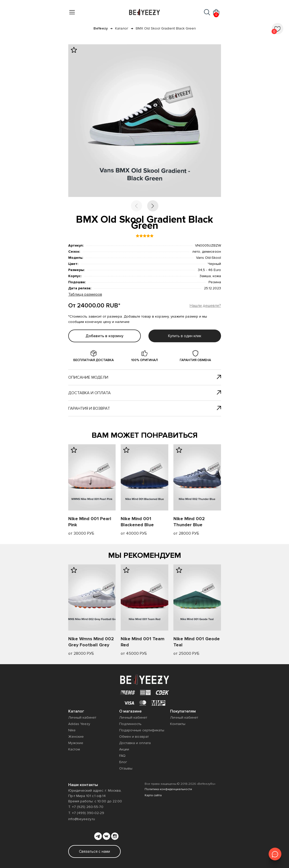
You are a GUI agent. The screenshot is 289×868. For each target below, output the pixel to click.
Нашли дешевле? (205, 306)
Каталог (122, 28)
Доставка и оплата (145, 393)
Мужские (76, 743)
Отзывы (126, 768)
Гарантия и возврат (145, 408)
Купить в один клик (185, 336)
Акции (124, 749)
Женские (76, 737)
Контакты (178, 724)
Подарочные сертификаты (142, 730)
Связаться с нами (94, 851)
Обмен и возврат (134, 737)
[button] (153, 206)
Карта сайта (153, 795)
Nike (72, 730)
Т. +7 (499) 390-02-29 (86, 813)
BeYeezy (101, 28)
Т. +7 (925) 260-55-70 (86, 807)
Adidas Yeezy (79, 724)
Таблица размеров (85, 294)
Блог (123, 762)
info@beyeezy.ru (82, 819)
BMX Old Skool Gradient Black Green (166, 28)
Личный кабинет (82, 717)
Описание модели (145, 377)
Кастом (74, 749)
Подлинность (130, 724)
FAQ (122, 756)
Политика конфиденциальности (168, 789)
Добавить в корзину (105, 336)
